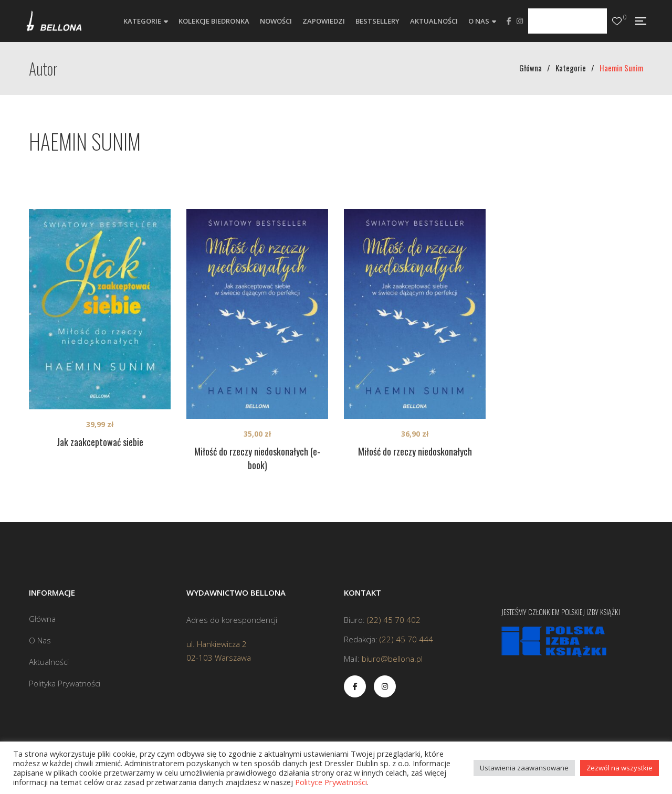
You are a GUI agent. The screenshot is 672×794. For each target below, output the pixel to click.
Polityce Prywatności (331, 782)
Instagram (520, 21)
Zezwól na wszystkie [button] (619, 768)
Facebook (509, 21)
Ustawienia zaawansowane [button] (524, 768)
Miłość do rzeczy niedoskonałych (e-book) (257, 458)
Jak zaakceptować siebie (100, 442)
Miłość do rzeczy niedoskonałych (415, 451)
